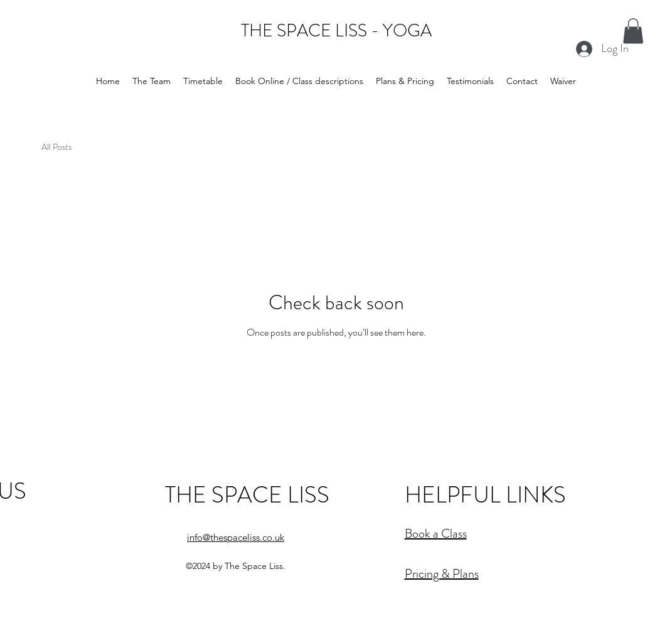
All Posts (56, 147)
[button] (633, 31)
